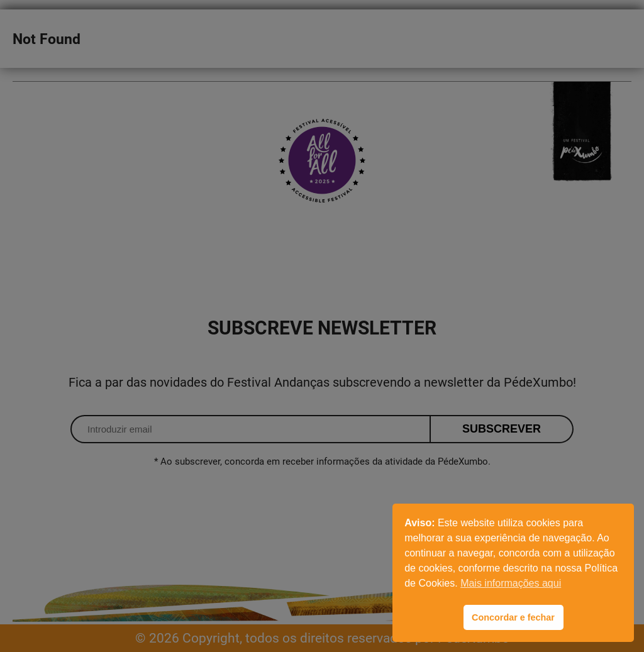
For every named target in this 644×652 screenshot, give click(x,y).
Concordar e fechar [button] (513, 617)
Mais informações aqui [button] (511, 583)
